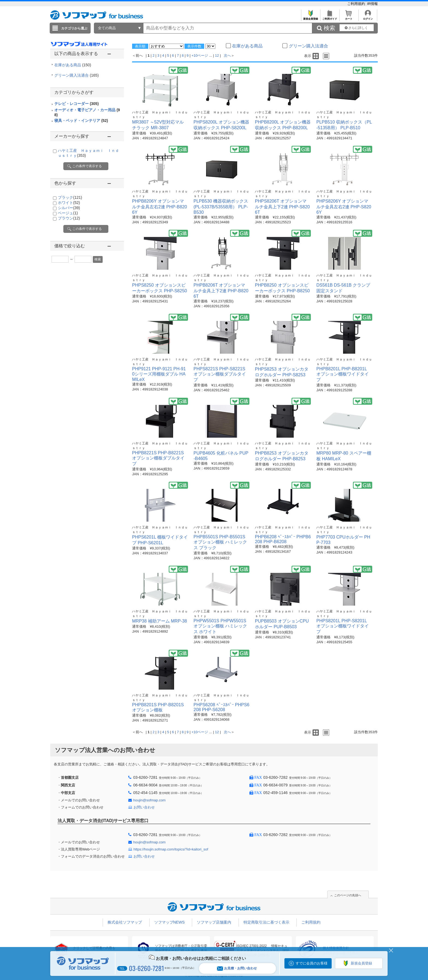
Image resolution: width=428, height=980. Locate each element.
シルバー (69, 208)
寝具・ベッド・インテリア (81, 121)
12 (217, 55)
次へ (227, 55)
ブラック (70, 197)
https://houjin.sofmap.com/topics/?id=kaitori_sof (171, 849)
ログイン (368, 17)
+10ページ (200, 55)
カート (349, 17)
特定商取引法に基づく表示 (266, 922)
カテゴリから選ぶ (74, 28)
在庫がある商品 (73, 65)
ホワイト (69, 203)
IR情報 (372, 4)
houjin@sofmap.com (149, 800)
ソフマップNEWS (170, 922)
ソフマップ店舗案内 (214, 922)
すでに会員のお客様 (312, 963)
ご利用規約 (357, 4)
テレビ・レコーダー (77, 104)
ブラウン (69, 218)
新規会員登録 (310, 17)
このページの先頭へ (348, 895)
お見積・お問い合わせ (237, 968)
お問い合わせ (144, 807)
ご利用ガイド (330, 17)
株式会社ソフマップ (125, 922)
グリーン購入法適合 (77, 75)
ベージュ (68, 213)
